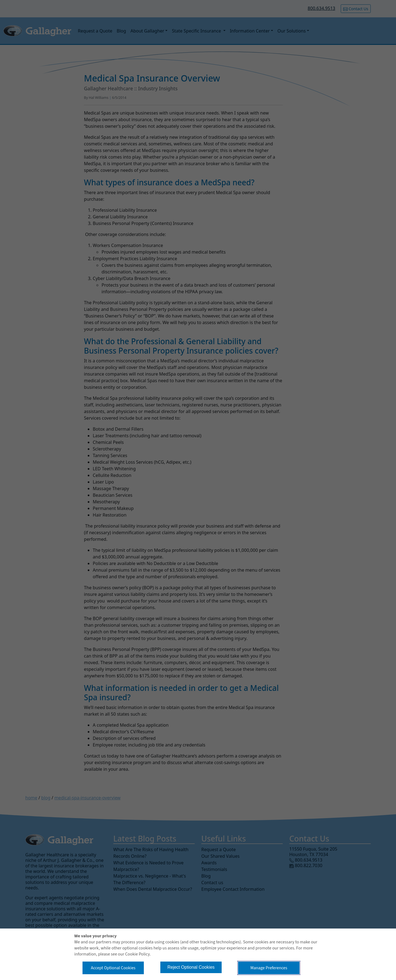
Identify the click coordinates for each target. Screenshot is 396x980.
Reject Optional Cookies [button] (191, 967)
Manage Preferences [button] (269, 968)
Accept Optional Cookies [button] (113, 968)
